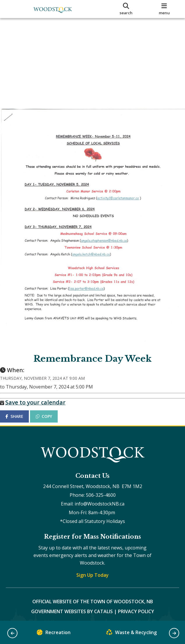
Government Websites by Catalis (72, 608)
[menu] (164, 9)
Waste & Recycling (132, 634)
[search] (126, 9)
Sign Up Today (92, 572)
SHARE (20, 407)
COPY (50, 407)
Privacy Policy (136, 608)
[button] (12, 633)
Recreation (54, 634)
